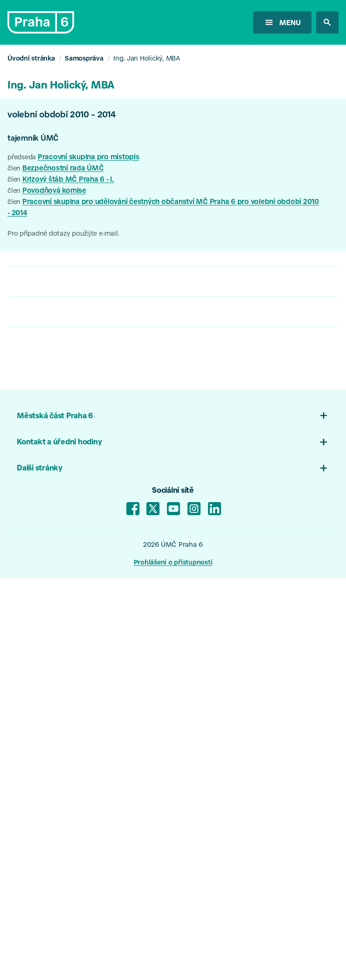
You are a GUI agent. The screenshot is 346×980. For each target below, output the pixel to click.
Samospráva (84, 59)
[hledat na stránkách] (327, 22)
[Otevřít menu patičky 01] (324, 415)
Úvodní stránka (31, 59)
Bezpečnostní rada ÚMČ (63, 169)
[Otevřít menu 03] (324, 468)
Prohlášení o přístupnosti (173, 563)
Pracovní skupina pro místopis (89, 158)
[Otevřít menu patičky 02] (324, 442)
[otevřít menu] (282, 22)
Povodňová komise (54, 191)
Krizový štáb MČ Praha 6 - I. (68, 180)
